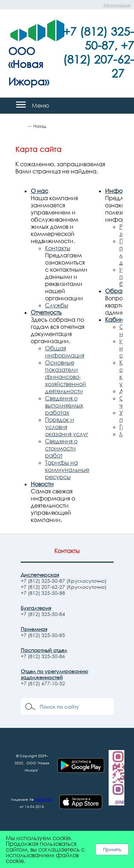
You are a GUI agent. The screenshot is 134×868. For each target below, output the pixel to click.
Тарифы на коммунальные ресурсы (67, 470)
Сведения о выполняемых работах (64, 405)
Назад (40, 126)
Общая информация (65, 352)
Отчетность (46, 312)
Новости (42, 484)
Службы (57, 305)
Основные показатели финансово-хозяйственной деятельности (66, 377)
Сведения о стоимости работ (61, 448)
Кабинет (117, 320)
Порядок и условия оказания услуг (67, 427)
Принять (112, 849)
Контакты (58, 248)
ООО (22, 51)
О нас (39, 191)
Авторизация (117, 5)
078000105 (43, 799)
